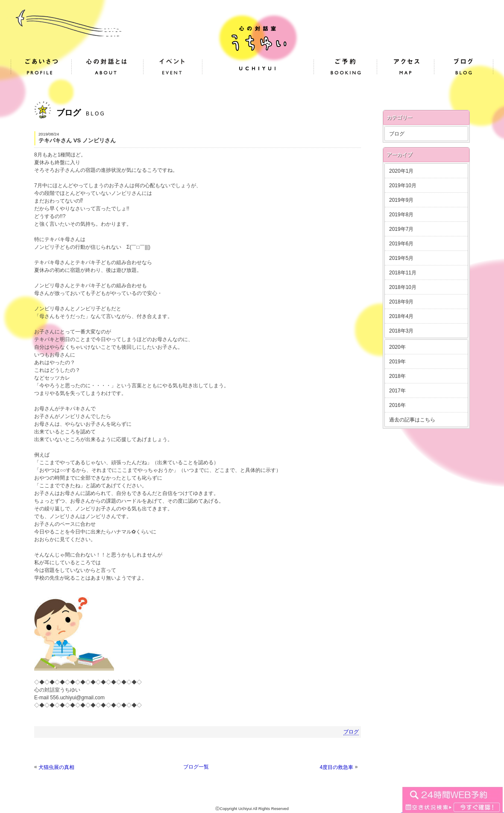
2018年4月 (401, 316)
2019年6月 (401, 244)
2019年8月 (401, 215)
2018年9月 (401, 302)
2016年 (397, 405)
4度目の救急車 (337, 767)
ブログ (351, 732)
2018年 (397, 376)
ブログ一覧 (196, 767)
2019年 (397, 362)
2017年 (397, 391)
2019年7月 (401, 229)
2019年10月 (403, 186)
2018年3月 (401, 331)
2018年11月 (403, 273)
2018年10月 (403, 287)
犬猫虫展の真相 (56, 767)
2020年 (397, 347)
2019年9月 (401, 200)
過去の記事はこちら (412, 420)
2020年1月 (401, 171)
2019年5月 (401, 258)
